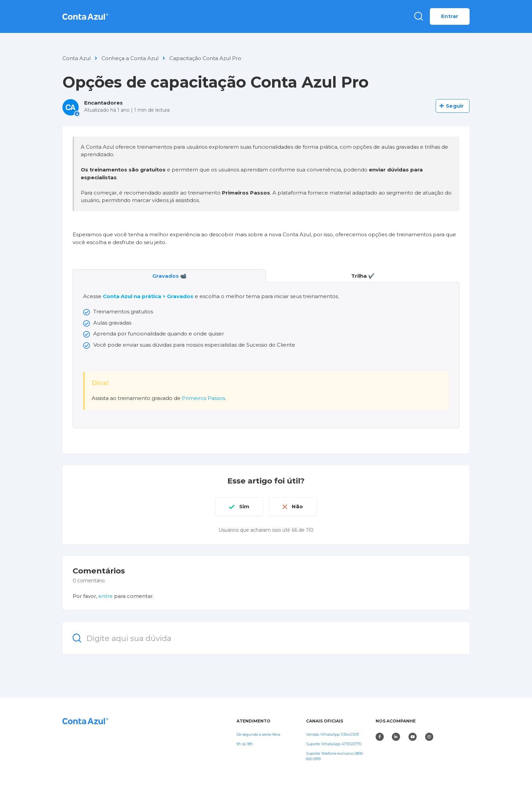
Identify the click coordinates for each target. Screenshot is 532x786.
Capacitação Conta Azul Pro (205, 58)
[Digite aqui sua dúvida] (266, 638)
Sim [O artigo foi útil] (244, 506)
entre (106, 596)
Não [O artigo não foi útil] (297, 506)
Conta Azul (77, 58)
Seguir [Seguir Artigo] (455, 106)
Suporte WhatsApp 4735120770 (334, 744)
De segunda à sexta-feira (258, 734)
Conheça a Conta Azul (130, 58)
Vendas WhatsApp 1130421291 (332, 734)
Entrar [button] (450, 16)
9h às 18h (245, 744)
